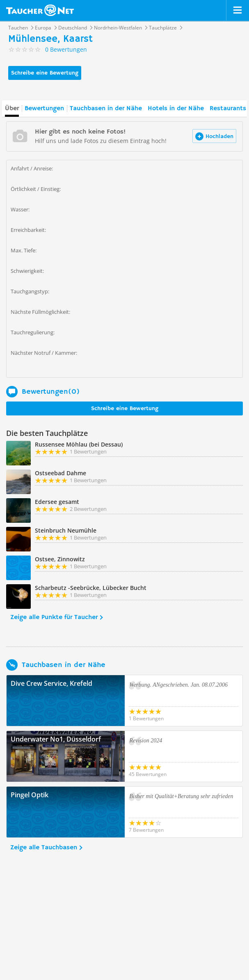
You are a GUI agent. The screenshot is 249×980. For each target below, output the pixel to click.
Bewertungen (44, 109)
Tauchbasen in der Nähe (106, 109)
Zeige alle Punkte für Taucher (54, 617)
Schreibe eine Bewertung (45, 73)
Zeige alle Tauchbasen (44, 848)
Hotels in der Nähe (176, 109)
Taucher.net (40, 10)
